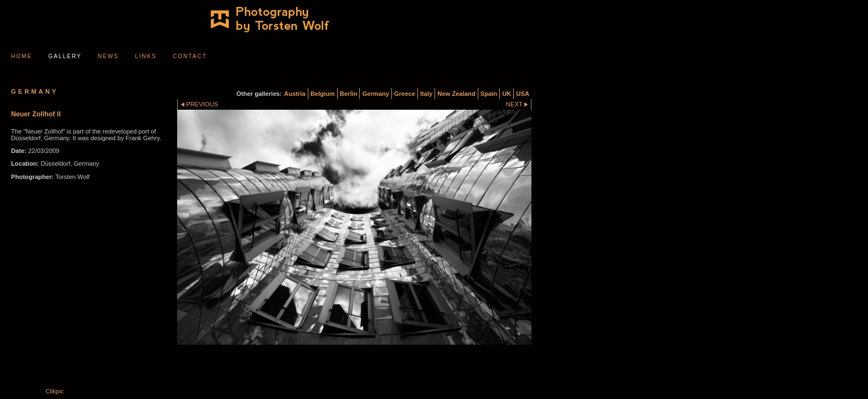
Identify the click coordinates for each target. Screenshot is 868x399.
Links (146, 56)
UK (507, 94)
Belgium (323, 94)
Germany (376, 94)
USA (523, 94)
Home (22, 56)
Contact (190, 56)
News (108, 56)
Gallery (65, 56)
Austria (295, 94)
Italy (426, 94)
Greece (405, 94)
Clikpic (55, 391)
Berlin (349, 94)
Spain (489, 94)
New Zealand (456, 94)
